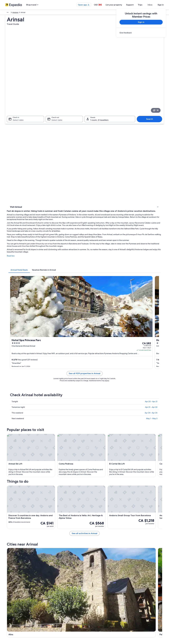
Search (151, 82)
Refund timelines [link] (134, 600)
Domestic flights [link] (52, 604)
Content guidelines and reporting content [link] (102, 617)
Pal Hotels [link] (89, 481)
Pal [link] (87, 508)
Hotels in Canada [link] (52, 592)
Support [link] (131, 587)
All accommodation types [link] (55, 613)
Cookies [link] (90, 592)
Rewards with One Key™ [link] (55, 621)
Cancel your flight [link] (134, 596)
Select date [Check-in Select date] (17, 83)
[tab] (58, 160)
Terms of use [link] (92, 596)
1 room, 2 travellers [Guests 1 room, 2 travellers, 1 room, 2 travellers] (99, 83)
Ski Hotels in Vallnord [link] (22, 491)
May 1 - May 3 (152, 268)
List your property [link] (12, 596)
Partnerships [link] (10, 600)
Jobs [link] (7, 592)
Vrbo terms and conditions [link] (97, 604)
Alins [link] (11, 508)
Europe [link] (8, 13)
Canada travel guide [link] (53, 587)
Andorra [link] (16, 13)
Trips (145, 5)
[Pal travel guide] (89, 431)
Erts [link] (49, 508)
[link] (141, 33)
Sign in (161, 5)
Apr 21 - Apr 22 (151, 257)
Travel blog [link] (50, 617)
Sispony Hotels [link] (19, 486)
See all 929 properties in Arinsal (104, 226)
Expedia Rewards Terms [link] (96, 609)
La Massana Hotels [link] (21, 471)
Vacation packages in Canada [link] (57, 600)
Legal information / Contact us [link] (98, 613)
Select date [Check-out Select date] (56, 83)
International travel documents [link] (139, 609)
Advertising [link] (9, 609)
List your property (119, 5)
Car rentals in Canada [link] (54, 609)
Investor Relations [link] (12, 604)
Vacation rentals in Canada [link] (56, 596)
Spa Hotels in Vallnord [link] (94, 491)
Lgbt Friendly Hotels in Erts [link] (96, 471)
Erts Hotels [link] (18, 476)
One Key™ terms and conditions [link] (99, 600)
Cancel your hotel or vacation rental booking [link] (144, 592)
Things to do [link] (15, 115)
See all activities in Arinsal (104, 412)
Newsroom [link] (9, 617)
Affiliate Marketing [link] (12, 613)
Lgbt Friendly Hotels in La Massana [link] (99, 476)
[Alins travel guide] (60, 431)
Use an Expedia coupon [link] (137, 604)
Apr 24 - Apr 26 (151, 263)
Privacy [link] (90, 587)
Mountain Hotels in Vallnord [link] (97, 486)
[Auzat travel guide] (119, 431)
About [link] (8, 587)
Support (135, 5)
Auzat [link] (127, 508)
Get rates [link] (154, 216)
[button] (84, 453)
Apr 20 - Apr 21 (151, 251)
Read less (50, 148)
